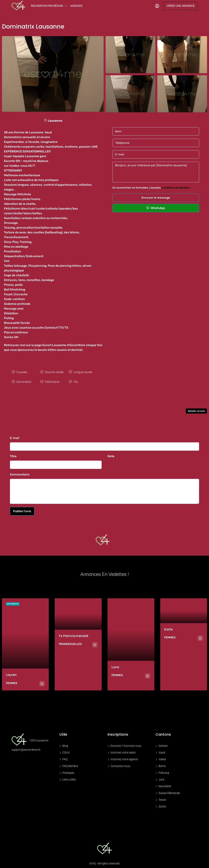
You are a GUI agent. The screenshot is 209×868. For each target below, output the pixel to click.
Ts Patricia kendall (73, 634)
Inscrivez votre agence (124, 757)
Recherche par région (47, 6)
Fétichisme (52, 380)
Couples (22, 372)
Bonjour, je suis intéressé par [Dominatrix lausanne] (156, 172)
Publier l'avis (22, 509)
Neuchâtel (165, 784)
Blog (65, 744)
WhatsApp (156, 208)
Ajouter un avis (196, 409)
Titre (13, 454)
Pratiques (68, 771)
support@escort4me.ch (26, 748)
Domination (24, 380)
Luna (115, 665)
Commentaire (20, 472)
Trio (76, 380)
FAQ (65, 757)
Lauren (11, 673)
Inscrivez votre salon (123, 751)
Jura (161, 778)
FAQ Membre (70, 764)
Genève (163, 744)
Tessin (162, 798)
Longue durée (83, 372)
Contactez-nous (120, 764)
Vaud (162, 751)
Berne (162, 764)
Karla (168, 627)
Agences (76, 6)
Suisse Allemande (169, 791)
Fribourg (164, 771)
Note (111, 454)
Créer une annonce (180, 6)
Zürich (162, 805)
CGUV (66, 751)
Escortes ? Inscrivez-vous (126, 744)
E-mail (15, 436)
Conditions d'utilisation (176, 188)
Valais (162, 757)
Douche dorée (54, 372)
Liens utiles (69, 778)
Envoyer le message (156, 198)
